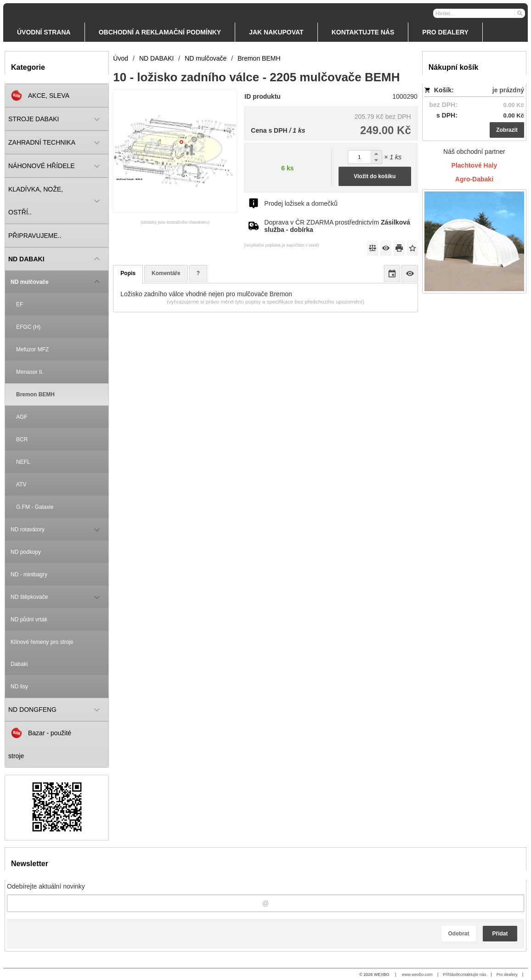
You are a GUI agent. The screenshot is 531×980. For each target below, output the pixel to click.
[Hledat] (519, 13)
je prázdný (508, 90)
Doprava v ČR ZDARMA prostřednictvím (337, 226)
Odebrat (458, 934)
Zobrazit (507, 130)
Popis (128, 273)
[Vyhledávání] (479, 13)
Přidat (500, 934)
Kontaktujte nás (472, 974)
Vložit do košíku (375, 176)
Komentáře (166, 273)
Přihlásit (450, 974)
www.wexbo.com (417, 974)
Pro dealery (507, 974)
